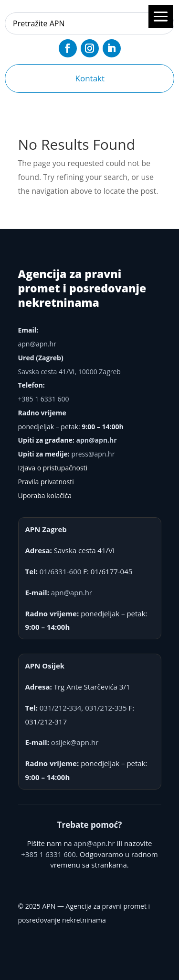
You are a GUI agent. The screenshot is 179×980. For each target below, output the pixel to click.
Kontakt (90, 78)
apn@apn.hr (37, 344)
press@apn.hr (93, 454)
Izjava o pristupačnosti (53, 468)
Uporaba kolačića (45, 496)
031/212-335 (106, 708)
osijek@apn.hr (75, 742)
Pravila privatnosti (46, 482)
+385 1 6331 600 (44, 399)
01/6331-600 (61, 571)
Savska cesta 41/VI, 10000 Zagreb (69, 372)
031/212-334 (61, 708)
